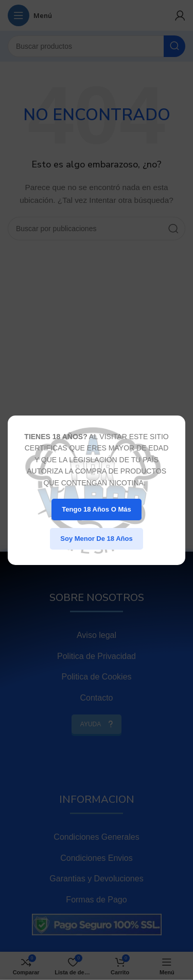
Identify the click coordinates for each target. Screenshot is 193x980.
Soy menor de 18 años (96, 539)
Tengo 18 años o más (96, 509)
